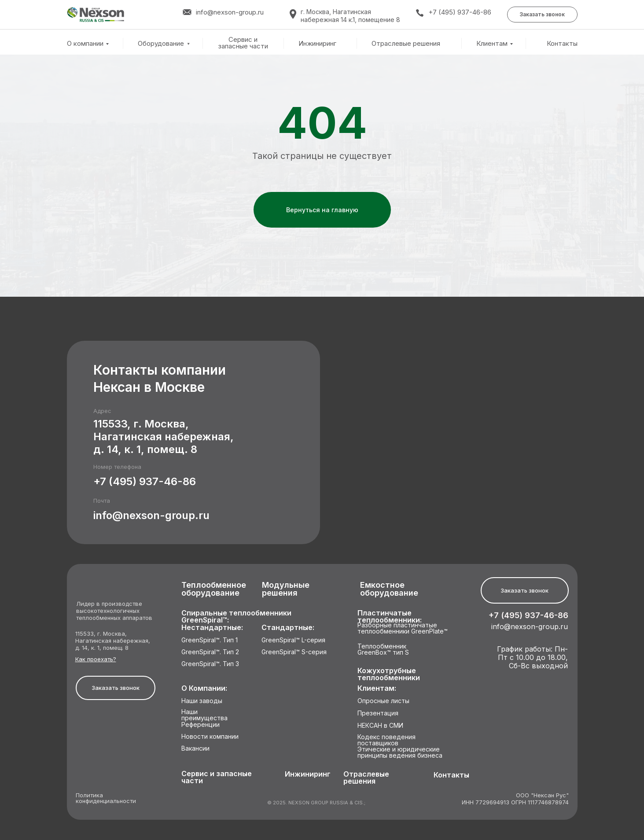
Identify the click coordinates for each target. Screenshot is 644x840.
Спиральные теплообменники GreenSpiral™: (236, 617)
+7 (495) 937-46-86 (460, 12)
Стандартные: (288, 628)
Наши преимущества (204, 715)
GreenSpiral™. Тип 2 (210, 652)
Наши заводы (202, 701)
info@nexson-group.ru (151, 515)
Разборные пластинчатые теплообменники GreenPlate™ (403, 628)
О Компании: (204, 688)
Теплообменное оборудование (214, 589)
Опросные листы (383, 701)
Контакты (562, 44)
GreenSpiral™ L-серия (293, 640)
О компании (85, 43)
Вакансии (195, 749)
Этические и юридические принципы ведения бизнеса (400, 753)
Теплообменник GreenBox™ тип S (383, 650)
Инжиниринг (317, 44)
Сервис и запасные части (243, 43)
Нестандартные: (212, 628)
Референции (201, 725)
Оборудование (161, 43)
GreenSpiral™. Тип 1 (210, 640)
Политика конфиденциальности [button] (106, 798)
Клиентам (492, 43)
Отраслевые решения (406, 44)
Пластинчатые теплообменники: (390, 617)
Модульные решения (286, 589)
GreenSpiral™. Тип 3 (210, 664)
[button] (542, 15)
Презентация (378, 713)
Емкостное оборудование (389, 589)
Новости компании (210, 737)
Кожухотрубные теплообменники (389, 674)
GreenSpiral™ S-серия (294, 652)
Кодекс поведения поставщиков (386, 740)
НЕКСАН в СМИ (380, 726)
